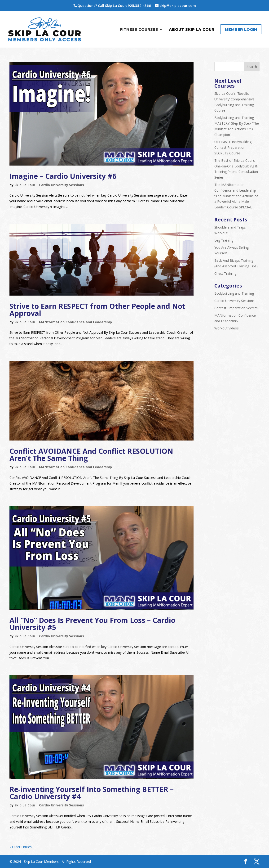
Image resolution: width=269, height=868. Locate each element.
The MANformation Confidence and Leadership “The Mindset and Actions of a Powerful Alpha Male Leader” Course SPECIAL (236, 196)
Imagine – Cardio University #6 (63, 176)
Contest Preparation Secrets (236, 308)
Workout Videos (227, 328)
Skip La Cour (25, 185)
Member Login (241, 29)
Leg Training (224, 240)
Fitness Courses (139, 30)
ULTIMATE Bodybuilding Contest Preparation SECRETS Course (233, 147)
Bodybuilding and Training (234, 293)
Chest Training (225, 273)
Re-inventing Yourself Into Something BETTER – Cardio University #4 (92, 793)
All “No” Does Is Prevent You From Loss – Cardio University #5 (92, 624)
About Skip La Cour (192, 30)
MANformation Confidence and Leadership (75, 322)
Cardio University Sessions (62, 185)
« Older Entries (21, 847)
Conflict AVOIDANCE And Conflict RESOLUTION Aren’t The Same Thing (91, 455)
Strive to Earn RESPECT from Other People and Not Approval (97, 310)
